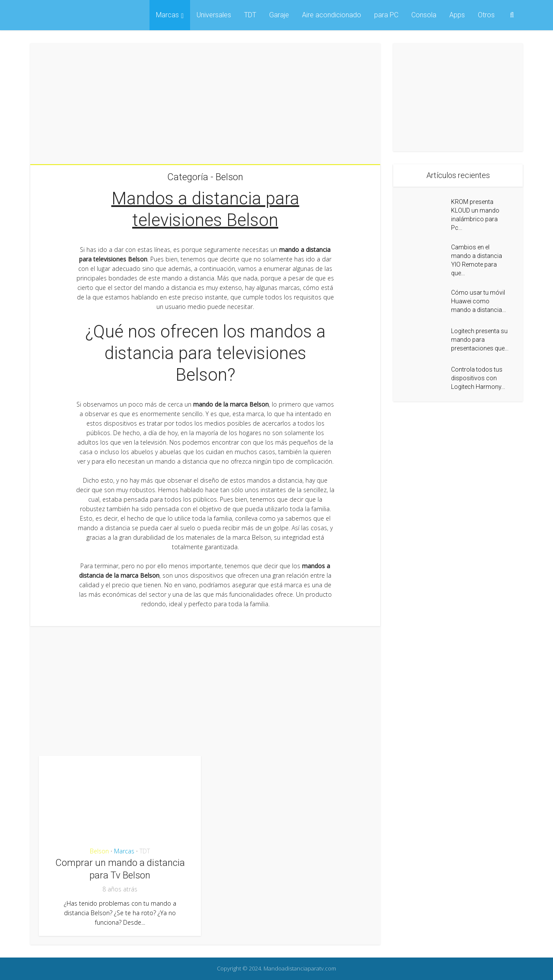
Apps (457, 15)
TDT (250, 15)
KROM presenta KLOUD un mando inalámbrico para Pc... (475, 215)
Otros (486, 15)
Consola (424, 15)
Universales (214, 15)
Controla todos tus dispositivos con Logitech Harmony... (478, 378)
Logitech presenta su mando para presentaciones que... (480, 340)
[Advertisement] (205, 104)
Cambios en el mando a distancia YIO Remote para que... (477, 260)
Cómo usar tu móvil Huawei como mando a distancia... (478, 301)
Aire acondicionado (332, 15)
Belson (99, 851)
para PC (386, 15)
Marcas (167, 15)
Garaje (279, 15)
